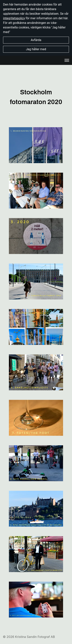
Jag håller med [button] (36, 49)
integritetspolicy (14, 18)
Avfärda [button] (36, 40)
